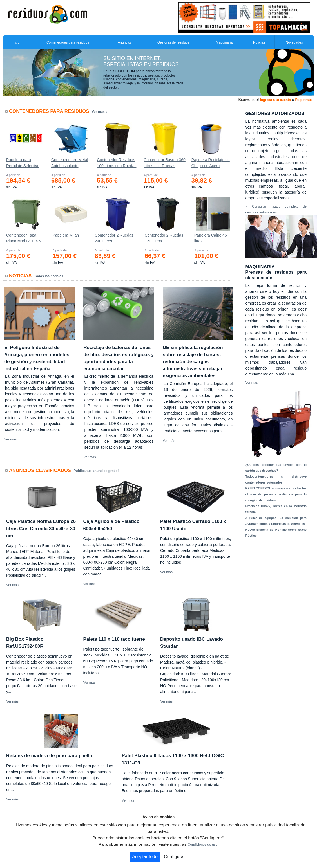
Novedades (294, 42)
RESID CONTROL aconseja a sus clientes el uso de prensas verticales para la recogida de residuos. (276, 494)
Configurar (174, 857)
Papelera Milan (66, 235)
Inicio (15, 42)
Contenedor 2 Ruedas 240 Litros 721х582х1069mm (114, 239)
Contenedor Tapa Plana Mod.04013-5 (23, 238)
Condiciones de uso (203, 845)
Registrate (303, 100)
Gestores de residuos (173, 42)
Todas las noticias (49, 276)
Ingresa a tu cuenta (275, 100)
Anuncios (125, 42)
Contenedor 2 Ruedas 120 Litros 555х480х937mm (164, 239)
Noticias (259, 42)
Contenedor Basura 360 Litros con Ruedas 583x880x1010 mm (165, 164)
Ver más (10, 439)
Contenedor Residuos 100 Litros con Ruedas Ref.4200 (117, 164)
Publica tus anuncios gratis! (96, 471)
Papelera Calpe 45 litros (211, 238)
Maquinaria (224, 42)
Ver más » (100, 112)
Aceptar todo (145, 857)
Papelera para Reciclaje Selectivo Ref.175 (23, 164)
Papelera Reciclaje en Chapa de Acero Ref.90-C (211, 164)
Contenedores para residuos (68, 42)
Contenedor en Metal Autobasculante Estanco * (70, 164)
